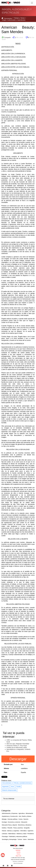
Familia (19, 787)
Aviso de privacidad (18, 863)
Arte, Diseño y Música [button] (25, 816)
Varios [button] (25, 839)
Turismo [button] (20, 839)
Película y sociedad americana (22, 783)
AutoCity (19, 852)
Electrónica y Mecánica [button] (25, 825)
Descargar (18, 759)
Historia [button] (4, 831)
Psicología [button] (5, 837)
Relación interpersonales (9, 790)
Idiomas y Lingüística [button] (13, 831)
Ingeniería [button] (30, 831)
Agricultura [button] (22, 813)
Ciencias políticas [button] (13, 819)
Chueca (19, 854)
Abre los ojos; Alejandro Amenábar (18, 744)
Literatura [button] (5, 834)
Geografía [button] (27, 828)
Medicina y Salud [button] (22, 834)
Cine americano (7, 783)
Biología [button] (4, 819)
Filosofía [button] (10, 828)
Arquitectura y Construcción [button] (10, 816)
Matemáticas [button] (12, 834)
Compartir (7, 38)
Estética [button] (4, 828)
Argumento (5, 787)
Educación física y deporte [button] (9, 825)
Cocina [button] (21, 819)
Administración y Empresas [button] (10, 813)
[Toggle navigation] (32, 3)
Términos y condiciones (18, 861)
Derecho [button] (26, 819)
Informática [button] (23, 831)
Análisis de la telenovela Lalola (17, 747)
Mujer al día (18, 856)
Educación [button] (24, 822)
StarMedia (18, 850)
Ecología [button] (4, 822)
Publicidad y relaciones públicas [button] (18, 837)
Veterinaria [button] (31, 839)
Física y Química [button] (18, 828)
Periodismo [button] (31, 834)
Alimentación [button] (29, 813)
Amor (12, 787)
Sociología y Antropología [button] (9, 839)
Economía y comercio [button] (14, 822)
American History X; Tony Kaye (17, 746)
